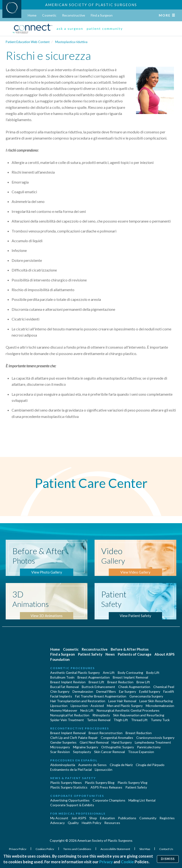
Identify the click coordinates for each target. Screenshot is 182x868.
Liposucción (104, 769)
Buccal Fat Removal (64, 687)
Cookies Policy (45, 849)
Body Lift (153, 673)
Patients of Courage (135, 654)
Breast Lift (96, 682)
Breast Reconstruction (106, 733)
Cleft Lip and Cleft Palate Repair (74, 738)
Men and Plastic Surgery (125, 706)
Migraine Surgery (86, 747)
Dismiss (168, 859)
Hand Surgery (122, 742)
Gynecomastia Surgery (146, 696)
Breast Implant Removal (130, 677)
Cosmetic (49, 15)
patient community (105, 28)
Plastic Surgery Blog (100, 783)
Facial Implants (61, 696)
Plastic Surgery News (66, 783)
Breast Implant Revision (68, 682)
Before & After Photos (130, 649)
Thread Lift (139, 720)
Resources (112, 823)
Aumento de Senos (92, 765)
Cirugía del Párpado (150, 765)
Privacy (106, 862)
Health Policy (91, 823)
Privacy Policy (18, 849)
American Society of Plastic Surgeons (91, 5)
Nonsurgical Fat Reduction (70, 715)
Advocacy (57, 823)
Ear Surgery (127, 691)
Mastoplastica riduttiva (71, 42)
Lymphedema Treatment (153, 742)
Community (148, 818)
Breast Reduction (120, 682)
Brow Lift (143, 682)
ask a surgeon (70, 28)
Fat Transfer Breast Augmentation (101, 696)
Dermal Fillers (106, 691)
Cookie (127, 862)
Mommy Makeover (64, 710)
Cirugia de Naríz (121, 765)
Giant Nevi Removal (94, 742)
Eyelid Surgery (150, 691)
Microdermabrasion (160, 706)
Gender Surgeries (63, 742)
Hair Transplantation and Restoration (78, 701)
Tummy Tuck (160, 720)
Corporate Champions (109, 800)
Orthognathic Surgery (118, 747)
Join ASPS (79, 818)
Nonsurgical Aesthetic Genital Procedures (128, 710)
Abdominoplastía (63, 765)
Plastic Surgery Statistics (69, 787)
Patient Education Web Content (28, 42)
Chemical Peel (164, 687)
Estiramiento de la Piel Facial (71, 769)
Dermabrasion (83, 691)
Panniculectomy (149, 747)
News (110, 654)
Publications (127, 818)
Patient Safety (90, 654)
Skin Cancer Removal (109, 752)
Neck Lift (87, 710)
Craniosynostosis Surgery (155, 738)
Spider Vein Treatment (67, 720)
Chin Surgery (60, 691)
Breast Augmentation (94, 677)
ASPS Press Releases (106, 787)
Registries (167, 818)
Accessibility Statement (116, 849)
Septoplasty (82, 752)
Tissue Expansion (141, 752)
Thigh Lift (121, 720)
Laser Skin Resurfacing (156, 701)
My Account (59, 818)
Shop (93, 818)
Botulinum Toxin (62, 677)
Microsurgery (60, 747)
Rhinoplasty (101, 715)
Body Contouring (130, 673)
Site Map (145, 849)
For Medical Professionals (78, 813)
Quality (73, 823)
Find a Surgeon (102, 15)
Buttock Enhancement (98, 687)
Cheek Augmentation (134, 687)
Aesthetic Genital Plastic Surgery (75, 673)
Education (107, 818)
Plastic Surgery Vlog (132, 783)
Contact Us (166, 849)
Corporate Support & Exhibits (72, 805)
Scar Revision (60, 752)
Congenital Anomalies (117, 738)
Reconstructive (74, 15)
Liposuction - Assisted (87, 706)
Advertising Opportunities (70, 800)
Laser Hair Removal (122, 701)
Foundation (60, 659)
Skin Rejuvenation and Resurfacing (139, 715)
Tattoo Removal (99, 720)
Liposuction (59, 706)
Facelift (169, 691)
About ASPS (164, 654)
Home (32, 15)
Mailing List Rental (142, 800)
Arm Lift (109, 673)
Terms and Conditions (77, 849)
